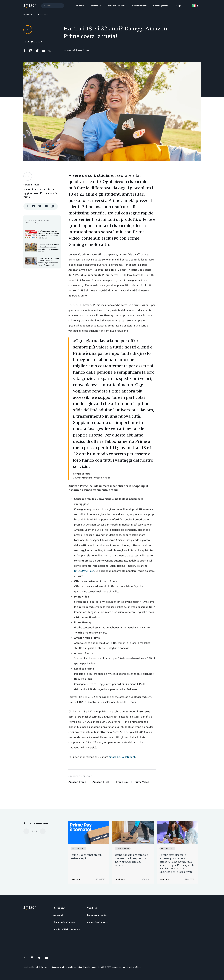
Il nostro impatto (140, 6)
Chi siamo (79, 6)
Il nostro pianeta (160, 6)
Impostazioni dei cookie (81, 967)
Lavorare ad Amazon (117, 6)
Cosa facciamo (96, 6)
